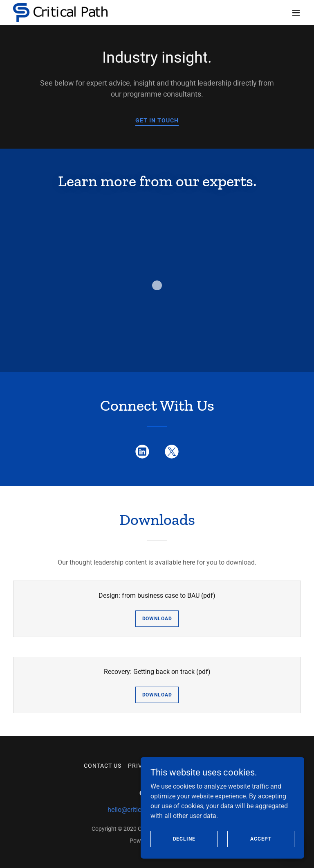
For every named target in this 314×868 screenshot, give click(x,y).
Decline (184, 855)
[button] (296, 13)
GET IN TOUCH (157, 120)
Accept (261, 855)
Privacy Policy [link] (153, 766)
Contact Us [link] (103, 766)
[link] (60, 12)
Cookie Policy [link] (207, 766)
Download (157, 619)
